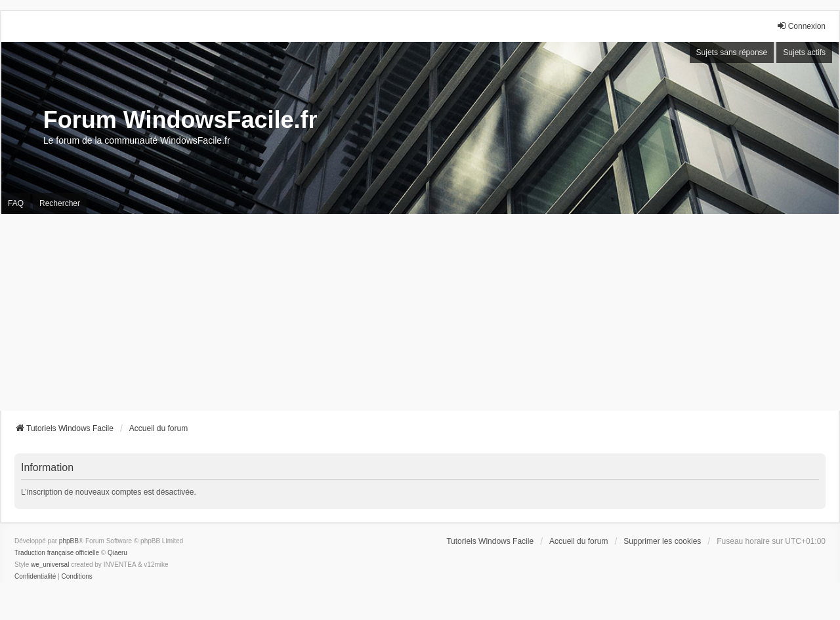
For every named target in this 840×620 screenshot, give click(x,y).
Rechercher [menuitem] (60, 203)
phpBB (69, 541)
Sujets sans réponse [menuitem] (732, 52)
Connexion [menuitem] (801, 26)
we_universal (50, 565)
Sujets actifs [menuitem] (804, 52)
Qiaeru (117, 553)
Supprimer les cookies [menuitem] (662, 541)
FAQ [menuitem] (16, 203)
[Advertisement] (420, 312)
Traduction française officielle (57, 553)
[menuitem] (35, 577)
